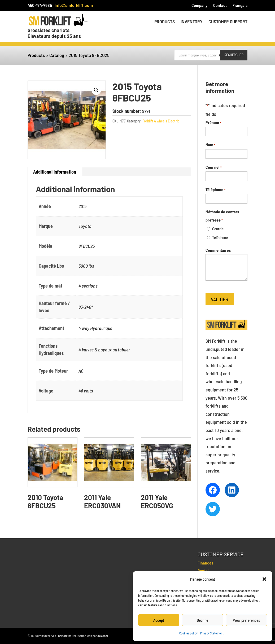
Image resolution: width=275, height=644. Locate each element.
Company (199, 6)
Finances (205, 563)
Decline (202, 620)
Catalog (57, 55)
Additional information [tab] (55, 172)
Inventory (192, 22)
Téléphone (215, 190)
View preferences (246, 620)
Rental (203, 570)
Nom (210, 145)
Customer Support (228, 22)
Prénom (213, 123)
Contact (220, 6)
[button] (264, 579)
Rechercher (234, 55)
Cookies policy (188, 633)
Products (165, 22)
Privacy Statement (212, 633)
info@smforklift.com (74, 5)
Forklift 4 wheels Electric (161, 121)
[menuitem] (240, 6)
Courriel (214, 168)
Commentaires (218, 250)
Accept (159, 620)
